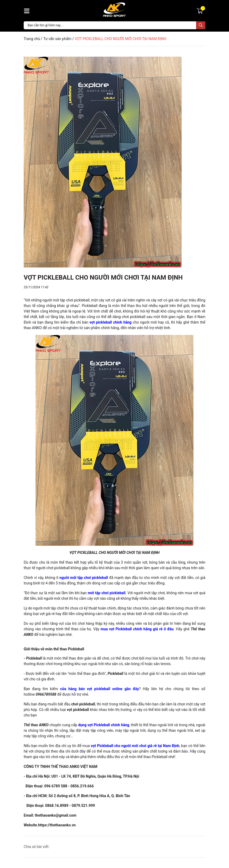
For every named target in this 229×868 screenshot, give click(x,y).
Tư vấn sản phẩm (57, 39)
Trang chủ (32, 39)
